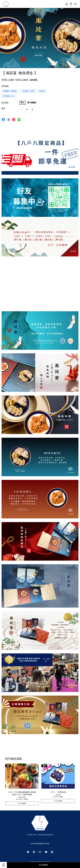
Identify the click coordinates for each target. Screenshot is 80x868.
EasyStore (49, 835)
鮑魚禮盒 (5, 103)
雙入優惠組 (32, 103)
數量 (3, 108)
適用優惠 (5, 86)
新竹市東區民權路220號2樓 (40, 844)
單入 (22, 103)
